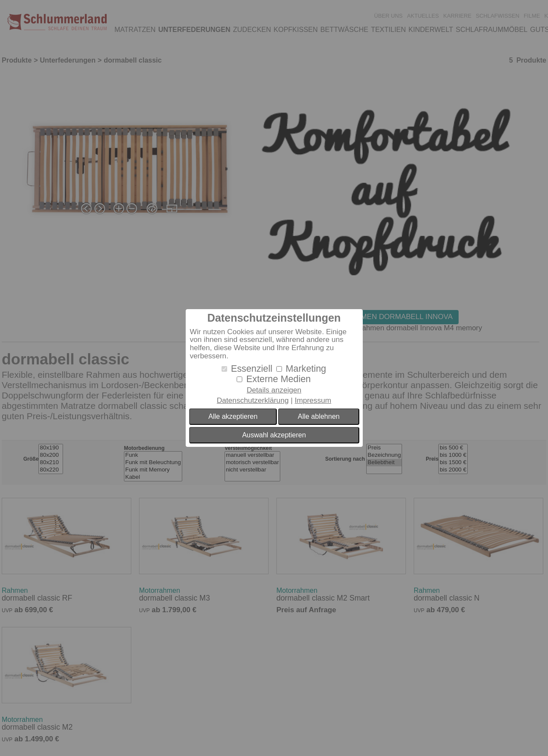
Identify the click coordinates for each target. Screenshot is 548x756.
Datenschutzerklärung (253, 400)
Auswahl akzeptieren (274, 435)
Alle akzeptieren (233, 416)
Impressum (313, 400)
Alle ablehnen (318, 416)
